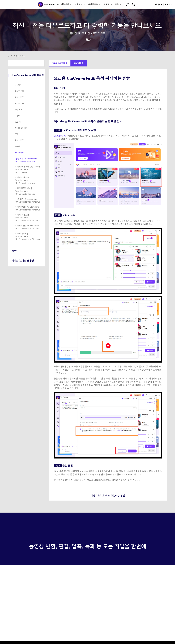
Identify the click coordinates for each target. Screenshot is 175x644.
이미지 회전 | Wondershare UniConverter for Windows (28, 227)
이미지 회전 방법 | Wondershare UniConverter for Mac (25, 180)
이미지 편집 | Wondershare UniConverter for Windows (28, 208)
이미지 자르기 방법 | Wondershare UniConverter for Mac (25, 191)
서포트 (15, 251)
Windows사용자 (60, 63)
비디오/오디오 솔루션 (23, 260)
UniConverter (61, 136)
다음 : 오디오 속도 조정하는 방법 (108, 495)
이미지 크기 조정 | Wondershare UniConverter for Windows (28, 218)
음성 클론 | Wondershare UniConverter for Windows (28, 200)
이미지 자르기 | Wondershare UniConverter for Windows (28, 236)
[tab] (27, 85)
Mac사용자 (79, 63)
